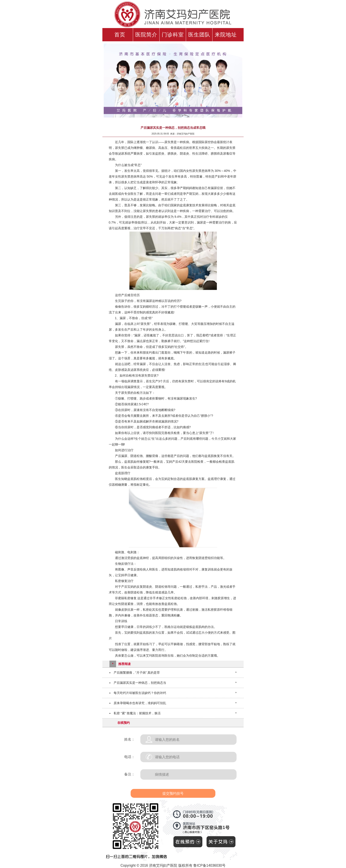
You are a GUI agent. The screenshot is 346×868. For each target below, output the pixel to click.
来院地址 (226, 35)
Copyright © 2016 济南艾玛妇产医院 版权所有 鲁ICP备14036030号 (173, 865)
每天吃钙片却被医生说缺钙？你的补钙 (140, 693)
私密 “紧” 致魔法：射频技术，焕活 (137, 713)
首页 (120, 35)
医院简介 (146, 35)
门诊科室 (173, 35)
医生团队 (199, 35)
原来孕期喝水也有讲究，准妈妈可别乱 (140, 703)
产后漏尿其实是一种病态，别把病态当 (140, 683)
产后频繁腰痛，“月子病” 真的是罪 (137, 673)
